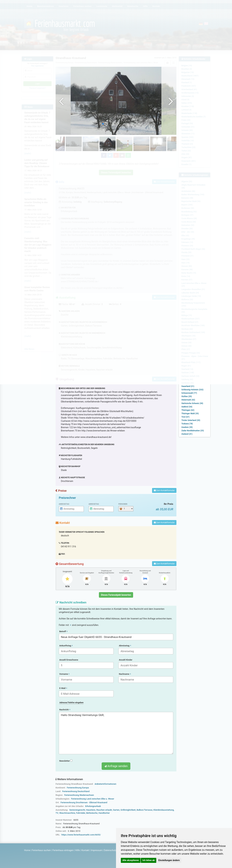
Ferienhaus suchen (41, 850)
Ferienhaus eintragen (63, 850)
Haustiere (91, 810)
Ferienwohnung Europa (78, 788)
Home (27, 850)
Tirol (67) (185, 417)
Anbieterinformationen (105, 784)
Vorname (64, 674)
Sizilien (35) (187, 396)
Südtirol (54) (187, 407)
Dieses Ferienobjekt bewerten (116, 595)
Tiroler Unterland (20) (191, 420)
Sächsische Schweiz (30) (192, 403)
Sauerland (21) (188, 386)
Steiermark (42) (188, 400)
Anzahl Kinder (126, 660)
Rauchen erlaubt (104, 810)
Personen (123, 504)
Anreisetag (64, 504)
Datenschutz (110, 850)
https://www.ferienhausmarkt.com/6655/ (81, 835)
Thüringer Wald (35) (190, 414)
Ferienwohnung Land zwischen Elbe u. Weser (93, 799)
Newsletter (66, 761)
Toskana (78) (187, 424)
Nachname (125, 674)
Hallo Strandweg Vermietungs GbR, (116, 733)
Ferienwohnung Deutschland (76, 791)
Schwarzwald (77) (189, 393)
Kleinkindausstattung (164, 810)
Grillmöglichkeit (128, 810)
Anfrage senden (116, 766)
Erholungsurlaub (93, 806)
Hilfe (77, 850)
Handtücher (104, 813)
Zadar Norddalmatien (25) (193, 431)
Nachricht (65, 710)
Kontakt (85, 850)
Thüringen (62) (188, 410)
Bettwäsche (92, 813)
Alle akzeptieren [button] (131, 860)
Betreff (63, 631)
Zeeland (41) (187, 434)
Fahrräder (81, 813)
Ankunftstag (66, 646)
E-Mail (63, 688)
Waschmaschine (67, 813)
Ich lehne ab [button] (149, 860)
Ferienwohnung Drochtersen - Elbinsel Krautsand (84, 802)
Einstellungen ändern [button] (169, 860)
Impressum (97, 850)
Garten (116, 810)
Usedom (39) (187, 427)
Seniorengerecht (77, 810)
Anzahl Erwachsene (69, 660)
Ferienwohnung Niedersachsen (79, 795)
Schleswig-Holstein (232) (192, 390)
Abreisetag (94, 504)
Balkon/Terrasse (145, 810)
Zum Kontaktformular (164, 490)
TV (57, 813)
